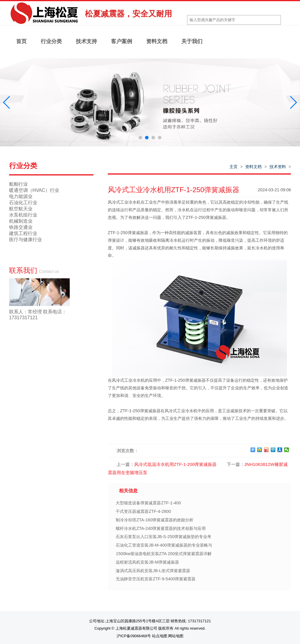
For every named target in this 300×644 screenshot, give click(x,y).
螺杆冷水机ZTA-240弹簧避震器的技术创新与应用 (161, 528)
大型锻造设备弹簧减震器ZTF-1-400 (148, 503)
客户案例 (122, 41)
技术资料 (278, 167)
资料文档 (157, 41)
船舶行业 (18, 184)
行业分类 (51, 41)
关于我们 (192, 41)
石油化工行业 (23, 203)
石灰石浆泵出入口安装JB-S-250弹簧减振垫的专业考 (163, 537)
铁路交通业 (21, 227)
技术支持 (86, 41)
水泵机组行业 (23, 215)
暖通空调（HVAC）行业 (34, 190)
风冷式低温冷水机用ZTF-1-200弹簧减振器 (175, 464)
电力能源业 (21, 196)
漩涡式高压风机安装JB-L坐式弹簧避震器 (153, 571)
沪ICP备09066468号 (134, 636)
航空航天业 (21, 209)
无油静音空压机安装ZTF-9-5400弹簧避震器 (156, 579)
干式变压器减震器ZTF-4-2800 (143, 511)
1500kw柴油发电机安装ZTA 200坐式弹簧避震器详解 (164, 554)
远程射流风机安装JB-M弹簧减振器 (147, 562)
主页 (233, 167)
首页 (21, 41)
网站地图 (176, 636)
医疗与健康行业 (25, 240)
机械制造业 (21, 221)
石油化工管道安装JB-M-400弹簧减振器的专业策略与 (164, 545)
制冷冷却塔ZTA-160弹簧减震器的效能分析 (155, 520)
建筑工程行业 (23, 233)
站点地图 (160, 636)
